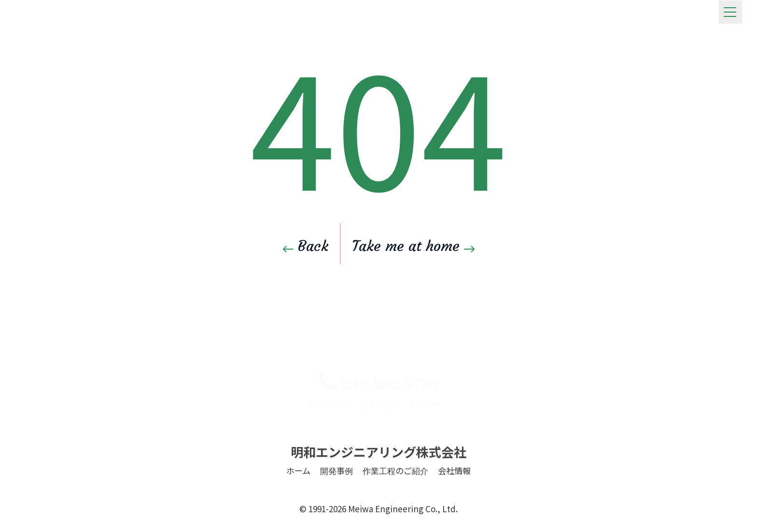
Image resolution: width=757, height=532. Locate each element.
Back (306, 246)
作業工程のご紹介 (395, 486)
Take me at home (413, 246)
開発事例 (336, 486)
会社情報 (454, 486)
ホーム (298, 486)
